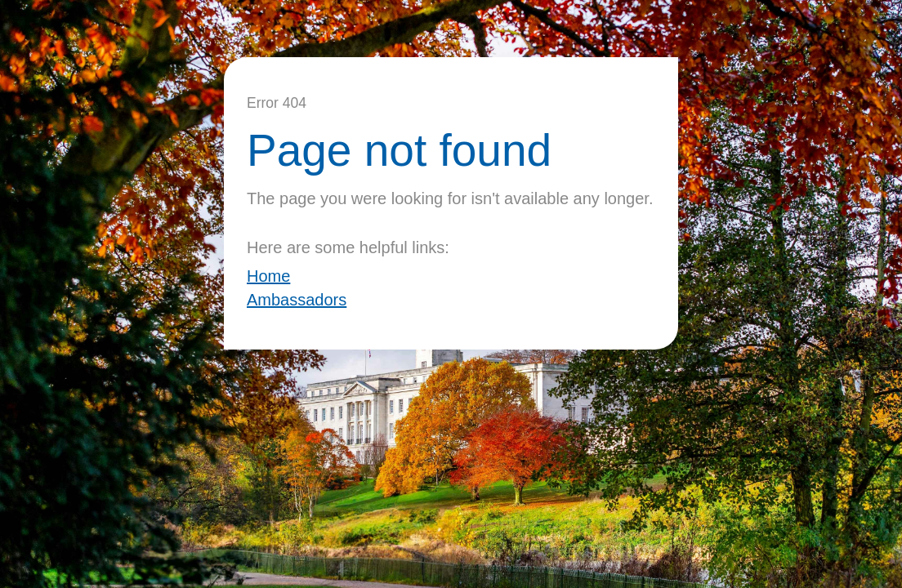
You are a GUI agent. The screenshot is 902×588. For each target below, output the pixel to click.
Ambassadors (297, 300)
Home (268, 276)
